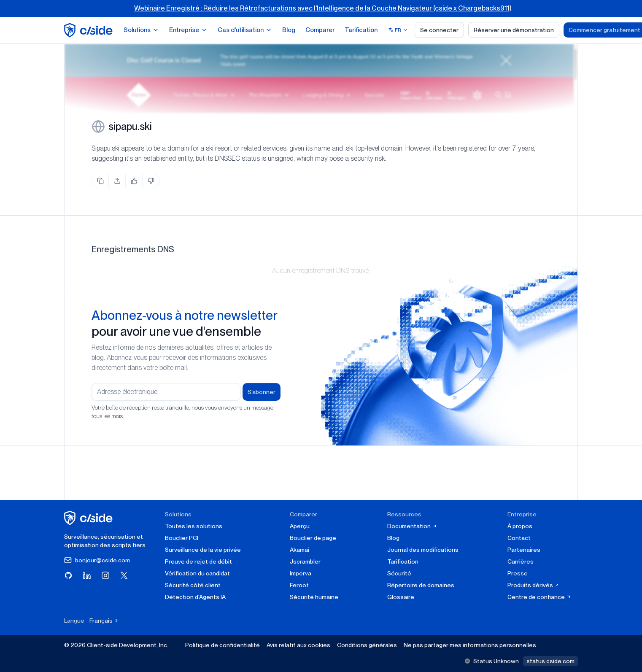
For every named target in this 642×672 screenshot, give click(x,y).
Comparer (320, 30)
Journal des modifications (423, 550)
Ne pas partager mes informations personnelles (470, 645)
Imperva (301, 573)
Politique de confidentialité (223, 645)
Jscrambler (305, 561)
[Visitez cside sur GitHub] (68, 575)
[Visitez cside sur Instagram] (105, 575)
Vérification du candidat (197, 573)
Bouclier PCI (182, 538)
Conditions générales (367, 645)
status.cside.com (550, 661)
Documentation (412, 526)
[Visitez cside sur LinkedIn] (87, 575)
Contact (519, 538)
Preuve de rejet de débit (198, 561)
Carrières (521, 561)
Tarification (361, 30)
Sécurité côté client (193, 585)
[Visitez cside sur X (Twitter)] (124, 575)
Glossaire (401, 597)
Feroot (299, 585)
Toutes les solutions (194, 526)
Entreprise (188, 30)
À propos (520, 526)
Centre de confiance (539, 597)
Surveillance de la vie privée (203, 550)
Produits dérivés (533, 585)
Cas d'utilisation (245, 30)
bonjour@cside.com (97, 560)
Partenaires (524, 550)
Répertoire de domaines (421, 585)
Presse (518, 573)
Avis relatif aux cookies (298, 645)
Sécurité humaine (314, 597)
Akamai (299, 550)
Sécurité (399, 573)
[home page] (90, 30)
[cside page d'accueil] (90, 518)
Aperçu (300, 526)
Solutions (141, 30)
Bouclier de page (313, 538)
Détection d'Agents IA (195, 597)
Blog (289, 30)
